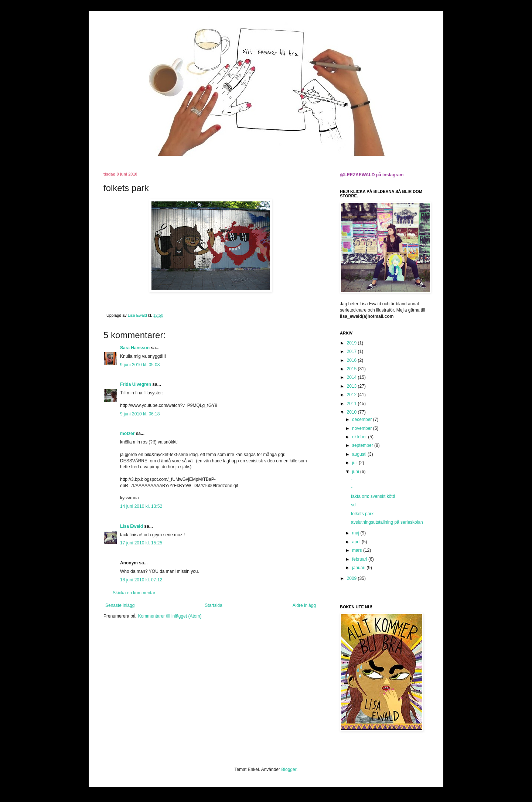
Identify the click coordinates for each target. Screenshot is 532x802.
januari (359, 568)
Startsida (213, 605)
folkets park (362, 514)
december (363, 419)
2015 (352, 369)
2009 (352, 578)
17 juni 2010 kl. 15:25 (141, 543)
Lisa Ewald (132, 526)
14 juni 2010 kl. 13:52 (141, 506)
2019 (352, 343)
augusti (360, 454)
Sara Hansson (135, 348)
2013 (352, 386)
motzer (127, 434)
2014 (352, 377)
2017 (352, 351)
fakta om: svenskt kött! (373, 496)
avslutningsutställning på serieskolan (387, 522)
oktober (360, 437)
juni (356, 472)
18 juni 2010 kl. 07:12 (141, 580)
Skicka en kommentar (134, 593)
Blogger (289, 769)
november (363, 428)
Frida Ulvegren (136, 384)
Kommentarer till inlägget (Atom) (170, 616)
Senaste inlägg (120, 605)
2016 (352, 360)
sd (353, 505)
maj (356, 533)
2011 (352, 404)
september (363, 445)
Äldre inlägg (304, 605)
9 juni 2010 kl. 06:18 (140, 414)
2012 (352, 395)
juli (355, 463)
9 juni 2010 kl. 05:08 (140, 365)
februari (360, 559)
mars (358, 550)
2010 (352, 412)
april (357, 542)
